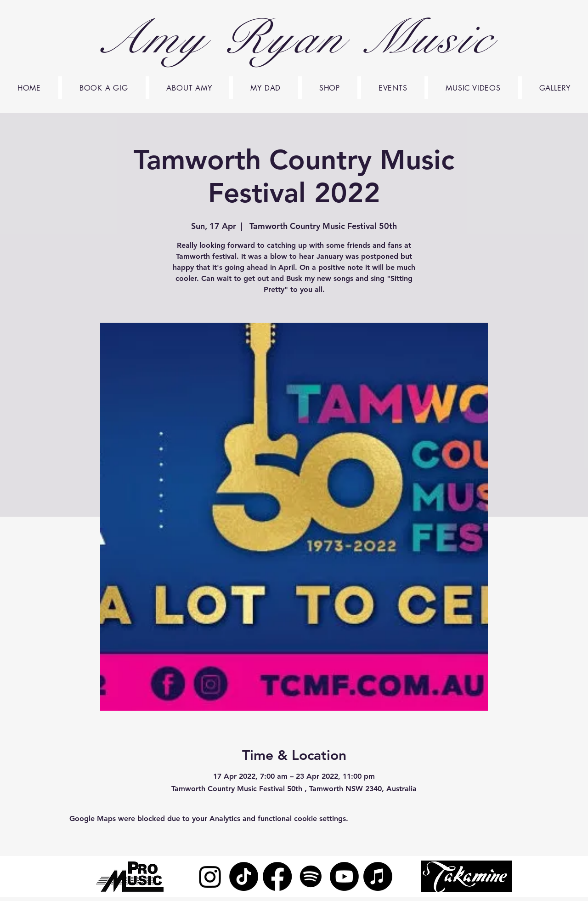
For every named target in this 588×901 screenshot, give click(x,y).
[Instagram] (210, 876)
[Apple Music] (378, 876)
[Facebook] (277, 876)
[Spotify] (311, 876)
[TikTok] (244, 876)
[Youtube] (344, 876)
